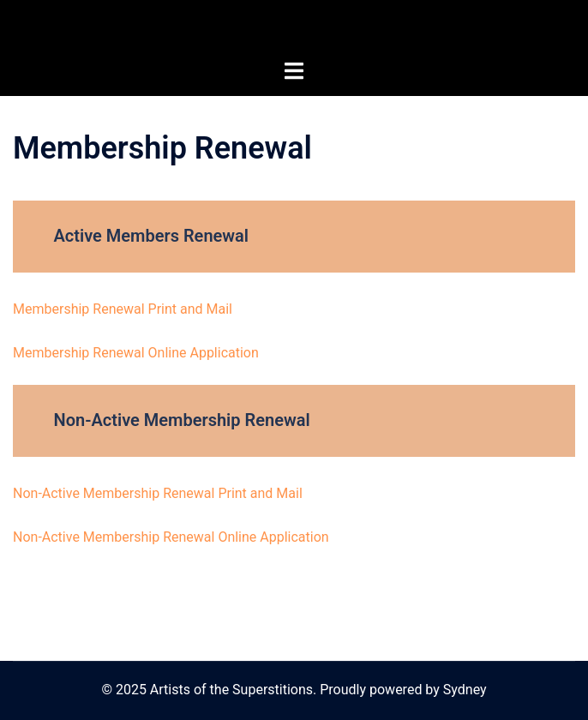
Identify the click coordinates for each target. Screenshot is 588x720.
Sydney (465, 690)
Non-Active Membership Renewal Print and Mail (158, 493)
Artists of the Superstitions (294, 29)
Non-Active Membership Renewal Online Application (171, 537)
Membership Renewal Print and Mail (123, 309)
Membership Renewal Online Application (136, 353)
